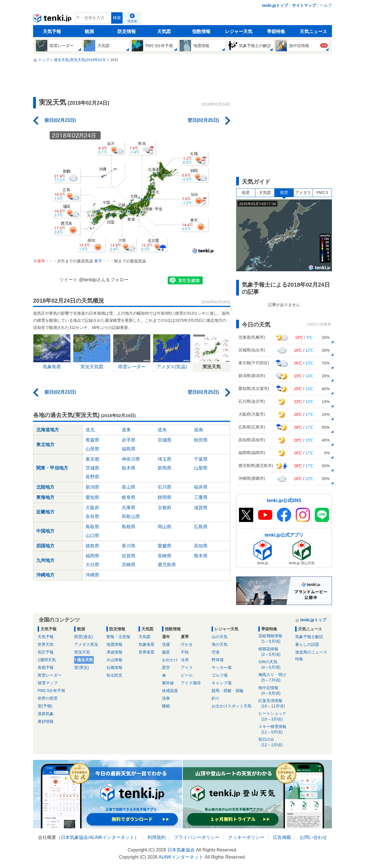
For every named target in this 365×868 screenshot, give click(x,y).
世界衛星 (147, 652)
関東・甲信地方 (52, 468)
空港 (216, 652)
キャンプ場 (222, 683)
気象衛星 (147, 644)
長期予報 (46, 667)
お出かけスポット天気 (232, 706)
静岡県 (165, 497)
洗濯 (166, 644)
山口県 (92, 536)
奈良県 (92, 516)
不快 (185, 652)
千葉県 (201, 459)
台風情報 (114, 667)
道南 (198, 430)
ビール (187, 675)
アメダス (303, 193)
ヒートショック (275, 716)
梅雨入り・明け (275, 678)
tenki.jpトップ (275, 5)
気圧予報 (46, 652)
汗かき (187, 644)
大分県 (92, 565)
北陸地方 (45, 487)
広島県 (201, 527)
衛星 (246, 193)
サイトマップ (304, 5)
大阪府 (92, 508)
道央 (162, 430)
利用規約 (157, 837)
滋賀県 (201, 508)
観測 (89, 32)
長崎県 (165, 556)
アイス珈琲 (191, 683)
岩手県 (129, 440)
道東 (126, 430)
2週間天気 (47, 660)
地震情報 (114, 644)
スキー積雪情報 (275, 730)
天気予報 (52, 32)
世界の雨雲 (48, 698)
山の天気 (220, 637)
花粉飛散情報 (275, 639)
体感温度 (170, 691)
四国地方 (45, 546)
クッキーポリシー (246, 837)
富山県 (129, 487)
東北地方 (45, 445)
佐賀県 (129, 556)
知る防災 (114, 675)
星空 (166, 667)
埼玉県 (165, 459)
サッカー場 (222, 667)
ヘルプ (326, 5)
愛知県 (92, 497)
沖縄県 (92, 575)
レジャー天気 (239, 32)
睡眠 (166, 706)
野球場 (218, 660)
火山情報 (114, 660)
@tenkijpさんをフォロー (104, 280)
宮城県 (165, 440)
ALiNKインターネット (112, 837)
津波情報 (114, 652)
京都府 (165, 508)
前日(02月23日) (60, 120)
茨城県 (92, 468)
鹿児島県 (167, 565)
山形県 (92, 449)
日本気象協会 (74, 837)
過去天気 (85, 660)
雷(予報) (45, 706)
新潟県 (92, 487)
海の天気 (220, 644)
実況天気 (82, 652)
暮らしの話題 (307, 644)
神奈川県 (131, 459)
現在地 (132, 21)
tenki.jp (53, 19)
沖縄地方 (45, 575)
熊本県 (201, 556)
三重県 (201, 497)
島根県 (129, 527)
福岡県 (92, 556)
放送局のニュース (311, 652)
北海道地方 (48, 430)
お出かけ (170, 660)
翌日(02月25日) (203, 120)
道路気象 (46, 714)
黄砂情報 (46, 721)
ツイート (68, 280)
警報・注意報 (118, 637)
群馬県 (165, 468)
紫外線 (168, 683)
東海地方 (45, 497)
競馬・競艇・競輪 (228, 691)
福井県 (201, 487)
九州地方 (45, 560)
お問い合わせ (313, 837)
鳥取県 (92, 527)
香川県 (129, 546)
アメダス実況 (86, 644)
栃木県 (129, 468)
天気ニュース (313, 32)
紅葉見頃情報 (275, 704)
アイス (187, 667)
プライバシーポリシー (197, 837)
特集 (299, 659)
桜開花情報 (275, 652)
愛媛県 (165, 546)
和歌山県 (131, 516)
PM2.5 (322, 193)
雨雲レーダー (50, 675)
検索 (117, 18)
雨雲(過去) (83, 637)
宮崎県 (129, 565)
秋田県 (201, 440)
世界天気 (46, 644)
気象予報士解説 (309, 637)
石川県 (165, 487)
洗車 (166, 698)
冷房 (185, 660)
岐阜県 (129, 497)
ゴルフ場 (220, 675)
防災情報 (127, 32)
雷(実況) (81, 667)
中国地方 (45, 531)
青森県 (92, 440)
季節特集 (276, 32)
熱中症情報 (275, 691)
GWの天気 (275, 665)
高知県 (201, 546)
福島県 (129, 449)
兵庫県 (129, 508)
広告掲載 (282, 837)
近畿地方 (45, 512)
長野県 (92, 477)
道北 (90, 430)
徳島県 (92, 546)
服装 (166, 652)
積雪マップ (48, 683)
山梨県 (201, 468)
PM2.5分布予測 (51, 691)
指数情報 (201, 32)
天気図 (164, 32)
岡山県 (165, 527)
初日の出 (275, 742)
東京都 (92, 459)
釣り (216, 698)
